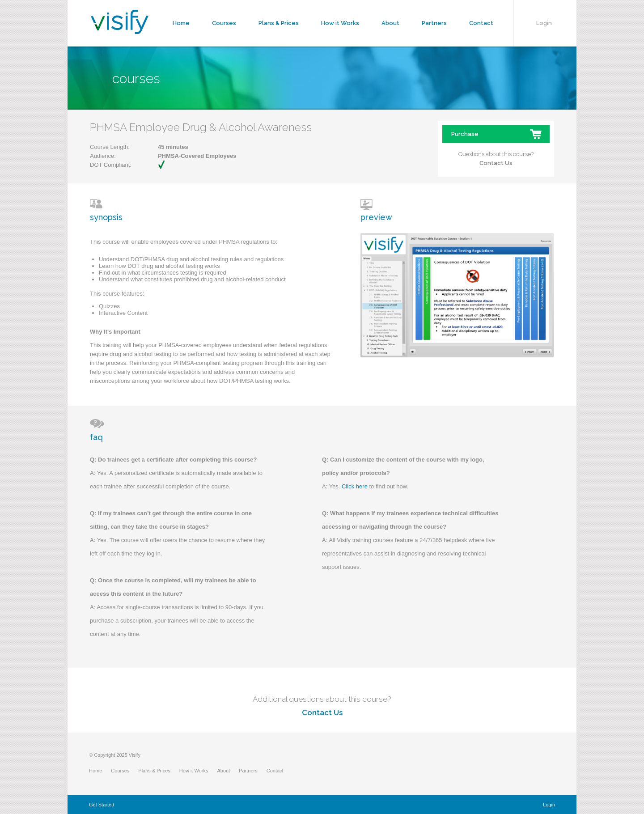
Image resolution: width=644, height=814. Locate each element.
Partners (434, 23)
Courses (224, 23)
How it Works (340, 23)
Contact (481, 23)
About (390, 23)
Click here (355, 486)
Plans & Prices (279, 23)
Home (181, 23)
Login (544, 23)
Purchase (465, 134)
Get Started (102, 805)
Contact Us (496, 163)
